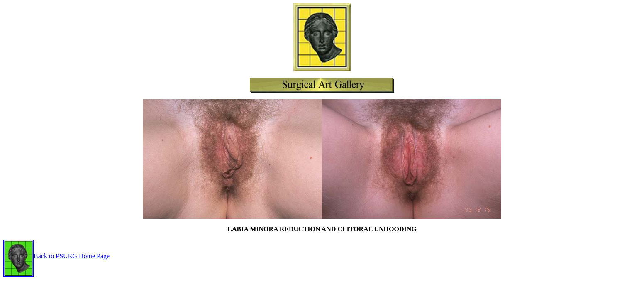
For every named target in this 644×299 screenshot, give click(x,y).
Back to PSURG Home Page (56, 256)
